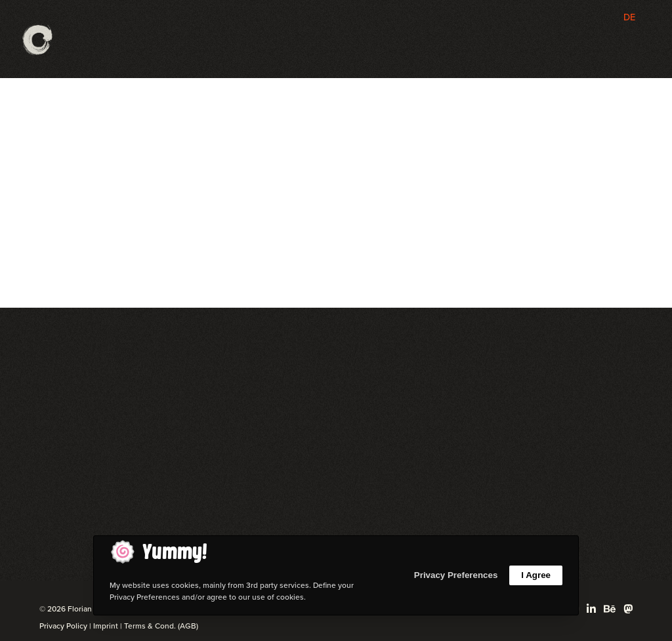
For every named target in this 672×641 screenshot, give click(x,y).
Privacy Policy (63, 626)
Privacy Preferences (456, 575)
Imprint (106, 626)
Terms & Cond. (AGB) (161, 626)
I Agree (536, 575)
